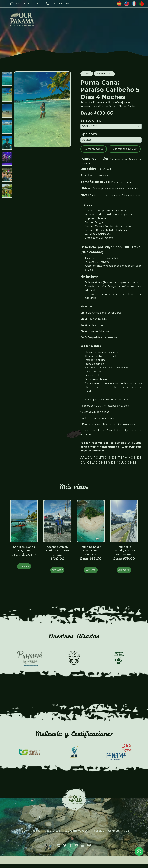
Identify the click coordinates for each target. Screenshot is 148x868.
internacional (104, 74)
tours (87, 74)
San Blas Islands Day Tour (24, 549)
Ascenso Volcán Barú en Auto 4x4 (57, 549)
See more (57, 570)
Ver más (24, 566)
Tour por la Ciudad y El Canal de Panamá (124, 551)
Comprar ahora (94, 149)
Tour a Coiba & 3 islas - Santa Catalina (91, 551)
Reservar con (124, 149)
